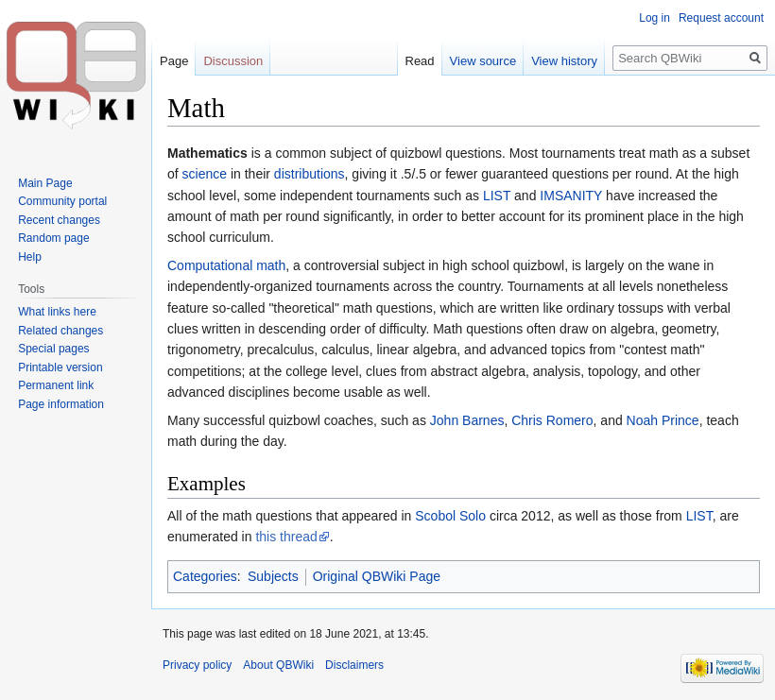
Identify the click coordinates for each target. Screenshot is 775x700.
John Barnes (467, 420)
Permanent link (56, 385)
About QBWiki (278, 665)
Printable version (60, 367)
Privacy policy (197, 665)
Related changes (60, 331)
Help (30, 257)
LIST (497, 196)
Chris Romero (552, 420)
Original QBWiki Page (377, 576)
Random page (53, 238)
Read (420, 61)
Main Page (45, 183)
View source (483, 61)
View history (564, 61)
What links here (57, 312)
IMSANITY (571, 196)
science (205, 174)
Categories (205, 576)
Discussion (233, 61)
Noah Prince (663, 420)
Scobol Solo (450, 516)
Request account (721, 18)
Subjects (273, 576)
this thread (286, 537)
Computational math (226, 265)
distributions (310, 174)
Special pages (53, 349)
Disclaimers (354, 665)
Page (174, 61)
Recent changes (59, 220)
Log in (654, 18)
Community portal (62, 201)
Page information (61, 404)
